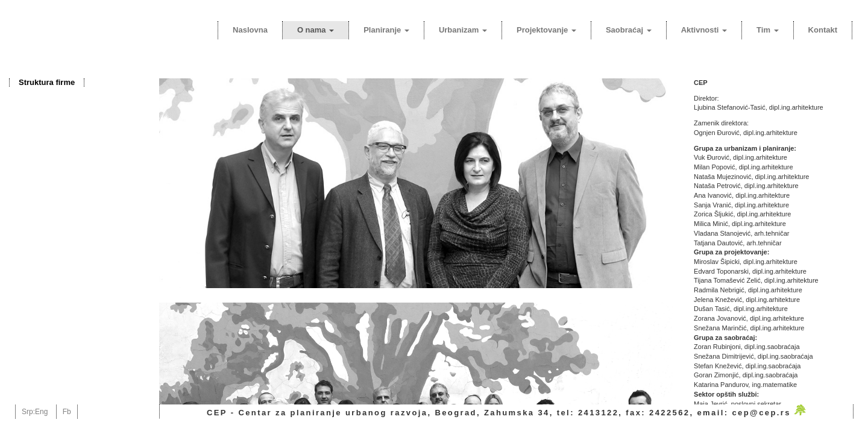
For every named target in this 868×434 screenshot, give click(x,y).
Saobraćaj (629, 30)
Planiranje (386, 30)
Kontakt (823, 30)
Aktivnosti (704, 30)
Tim (768, 30)
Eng (41, 412)
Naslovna (250, 30)
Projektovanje (546, 30)
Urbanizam (463, 30)
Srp (27, 412)
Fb (67, 412)
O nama (316, 30)
